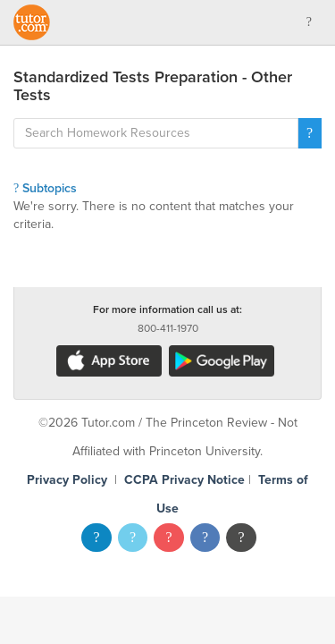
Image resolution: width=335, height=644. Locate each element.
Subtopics (45, 188)
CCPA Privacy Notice (184, 480)
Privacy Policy (67, 480)
